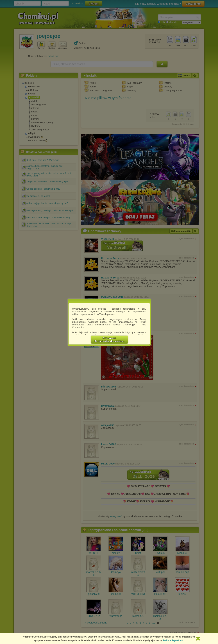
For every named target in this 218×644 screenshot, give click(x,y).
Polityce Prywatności (174, 640)
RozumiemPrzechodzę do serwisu (110, 340)
